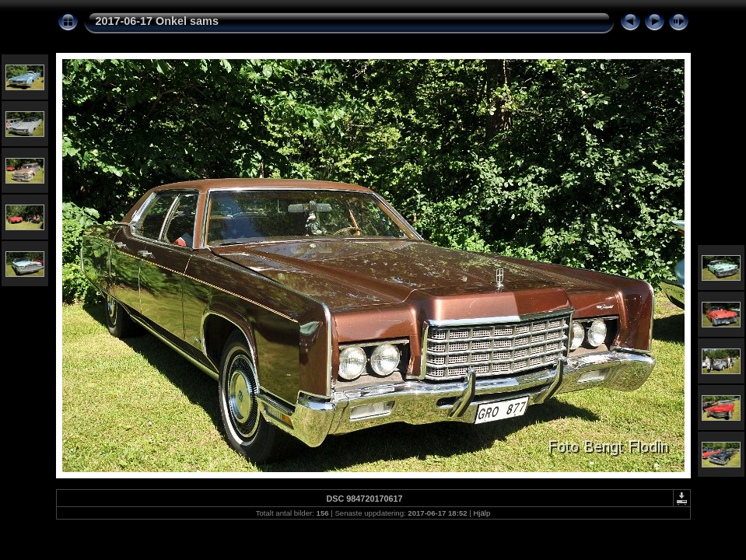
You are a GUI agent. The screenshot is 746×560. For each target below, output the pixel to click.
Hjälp (482, 513)
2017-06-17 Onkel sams (157, 21)
